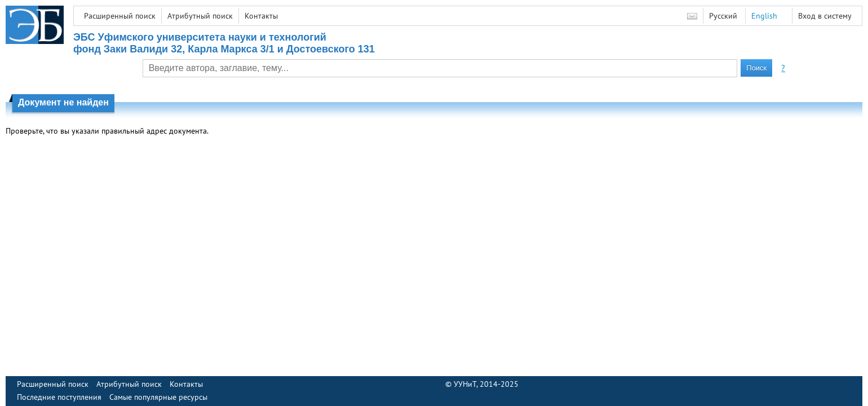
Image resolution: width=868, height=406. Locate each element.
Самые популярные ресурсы (158, 397)
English (764, 16)
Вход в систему (825, 16)
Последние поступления (59, 397)
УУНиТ (465, 384)
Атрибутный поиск (200, 16)
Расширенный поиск (120, 16)
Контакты (261, 16)
